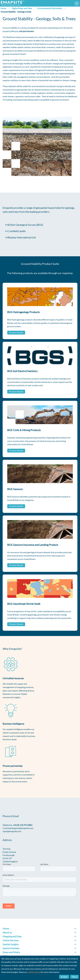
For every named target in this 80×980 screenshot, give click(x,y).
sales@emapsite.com (12, 831)
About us (7, 932)
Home (3, 8)
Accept (64, 977)
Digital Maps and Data (22, 8)
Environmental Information (50, 8)
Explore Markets (11, 948)
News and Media (11, 952)
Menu (77, 4)
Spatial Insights (11, 944)
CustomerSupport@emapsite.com (18, 828)
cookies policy (34, 972)
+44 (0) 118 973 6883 (23, 825)
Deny (74, 977)
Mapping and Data (12, 936)
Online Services (11, 940)
